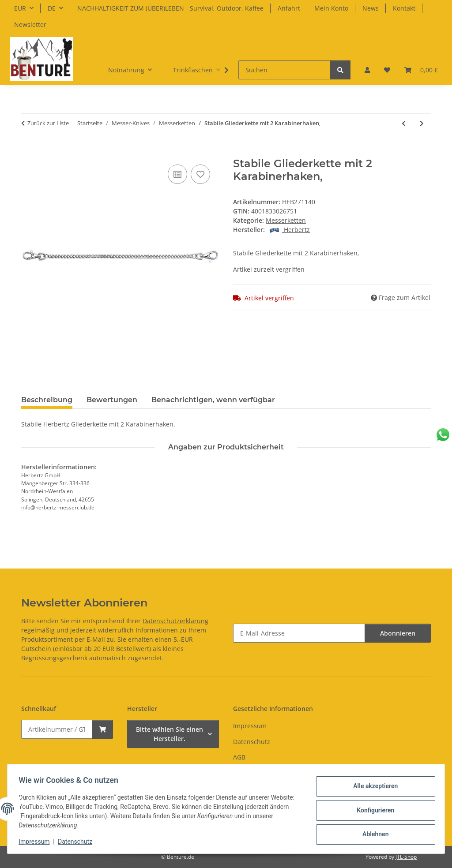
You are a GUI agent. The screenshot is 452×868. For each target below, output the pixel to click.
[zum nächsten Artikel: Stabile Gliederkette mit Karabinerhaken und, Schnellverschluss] (422, 123)
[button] (367, 70)
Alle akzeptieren (372, 787)
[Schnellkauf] (57, 729)
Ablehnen (372, 833)
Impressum (37, 842)
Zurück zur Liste (48, 123)
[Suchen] (284, 70)
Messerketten (286, 220)
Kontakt (404, 8)
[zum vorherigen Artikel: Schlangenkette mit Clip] (404, 123)
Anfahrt (289, 8)
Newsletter (30, 24)
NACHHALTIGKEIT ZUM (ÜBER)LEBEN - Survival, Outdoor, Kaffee (170, 8)
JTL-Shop (406, 857)
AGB (239, 757)
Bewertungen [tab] (112, 400)
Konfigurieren (372, 810)
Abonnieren (398, 633)
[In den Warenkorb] (28, 153)
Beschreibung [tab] (47, 400)
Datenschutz (78, 842)
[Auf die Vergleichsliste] (177, 174)
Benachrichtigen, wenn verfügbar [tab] (213, 400)
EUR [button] (20, 8)
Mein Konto (331, 8)
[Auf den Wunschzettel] (200, 174)
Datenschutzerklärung (175, 621)
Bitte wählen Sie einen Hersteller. (169, 734)
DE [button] (52, 8)
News (371, 8)
